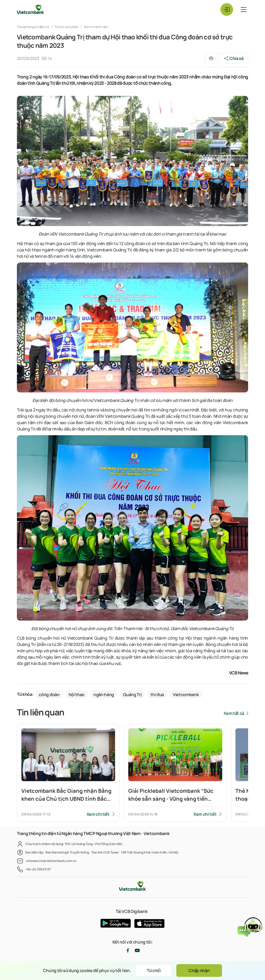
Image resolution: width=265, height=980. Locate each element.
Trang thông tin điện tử (33, 27)
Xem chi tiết (98, 814)
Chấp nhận (199, 970)
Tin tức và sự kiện (66, 27)
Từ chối (154, 970)
